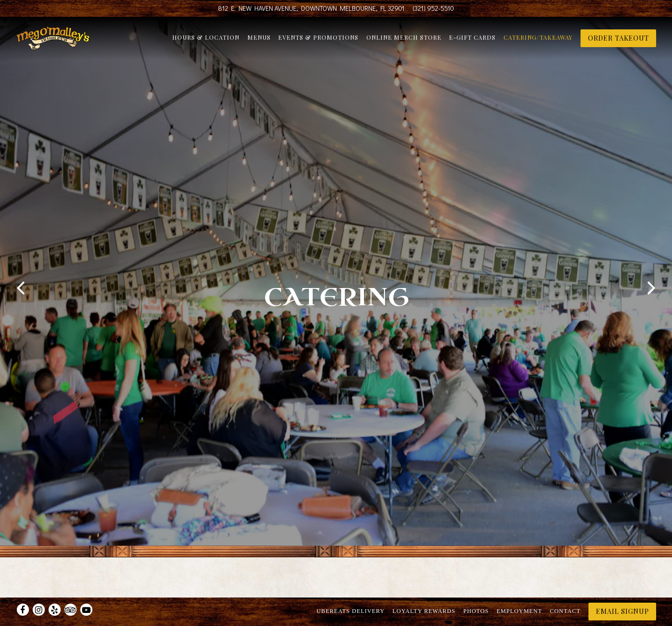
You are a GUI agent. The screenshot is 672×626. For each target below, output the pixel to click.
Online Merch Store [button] (404, 40)
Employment (519, 588)
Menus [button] (259, 40)
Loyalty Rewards (424, 588)
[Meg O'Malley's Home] (66, 40)
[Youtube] (86, 586)
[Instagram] (39, 586)
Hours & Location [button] (206, 40)
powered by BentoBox (336, 614)
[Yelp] (55, 586)
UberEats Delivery (350, 588)
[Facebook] (23, 586)
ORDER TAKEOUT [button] (619, 41)
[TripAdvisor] (70, 586)
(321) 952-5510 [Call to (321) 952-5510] (433, 8)
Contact (565, 588)
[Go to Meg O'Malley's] (311, 8)
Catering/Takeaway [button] (538, 40)
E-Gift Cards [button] (472, 40)
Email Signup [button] (623, 588)
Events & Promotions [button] (318, 40)
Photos (476, 588)
